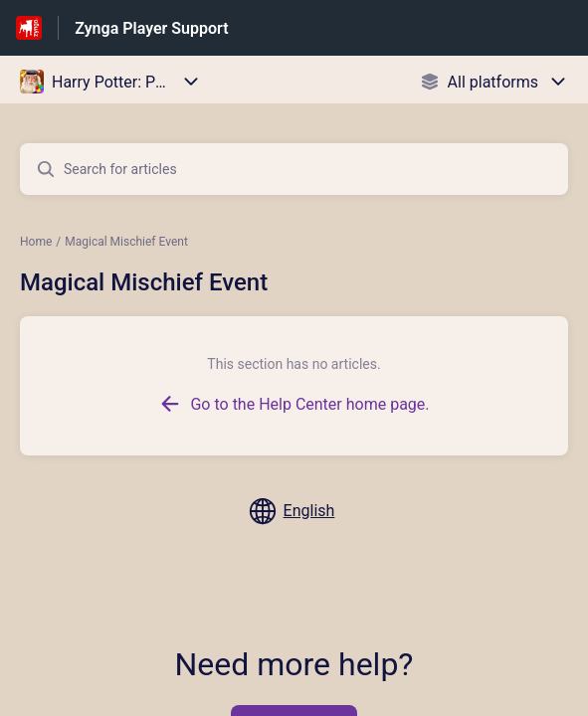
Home (36, 242)
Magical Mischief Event (126, 242)
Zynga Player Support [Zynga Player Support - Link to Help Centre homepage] (151, 28)
